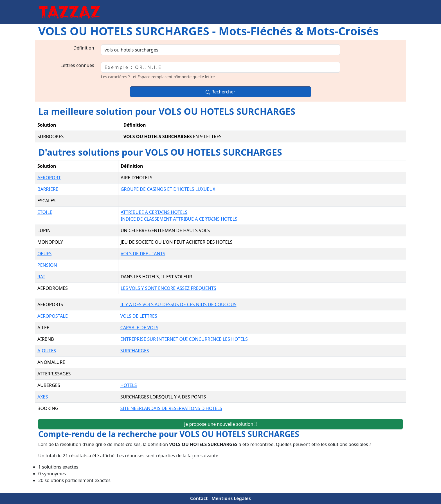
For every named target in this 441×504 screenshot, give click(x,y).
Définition (84, 48)
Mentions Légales (231, 498)
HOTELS (129, 385)
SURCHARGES (135, 351)
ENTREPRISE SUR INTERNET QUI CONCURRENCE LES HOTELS (184, 339)
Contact (199, 498)
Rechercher (220, 92)
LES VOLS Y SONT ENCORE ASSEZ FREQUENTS (168, 288)
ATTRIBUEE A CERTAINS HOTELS (154, 212)
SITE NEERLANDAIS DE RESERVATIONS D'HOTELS (171, 408)
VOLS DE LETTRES (139, 316)
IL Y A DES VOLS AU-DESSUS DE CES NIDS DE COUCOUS (178, 304)
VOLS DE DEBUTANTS (143, 254)
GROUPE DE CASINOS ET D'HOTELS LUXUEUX (168, 189)
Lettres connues (77, 65)
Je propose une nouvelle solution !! (220, 424)
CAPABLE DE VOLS (139, 328)
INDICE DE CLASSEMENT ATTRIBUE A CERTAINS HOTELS (179, 219)
